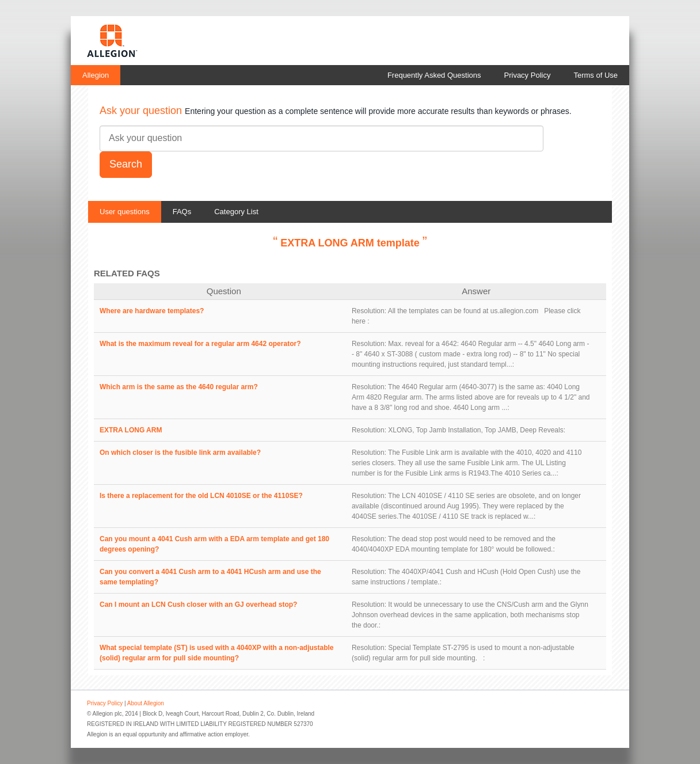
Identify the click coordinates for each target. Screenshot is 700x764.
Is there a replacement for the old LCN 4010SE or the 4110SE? (201, 496)
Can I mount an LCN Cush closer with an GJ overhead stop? (198, 605)
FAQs (182, 212)
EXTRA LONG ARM (131, 430)
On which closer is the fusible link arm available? (180, 453)
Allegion (96, 75)
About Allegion (146, 703)
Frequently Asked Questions (434, 75)
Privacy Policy (528, 75)
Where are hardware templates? (152, 311)
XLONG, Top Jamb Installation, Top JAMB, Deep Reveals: (477, 430)
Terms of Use (596, 75)
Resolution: (369, 311)
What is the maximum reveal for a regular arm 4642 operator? (200, 344)
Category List (236, 212)
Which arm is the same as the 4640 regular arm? (179, 387)
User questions (125, 212)
